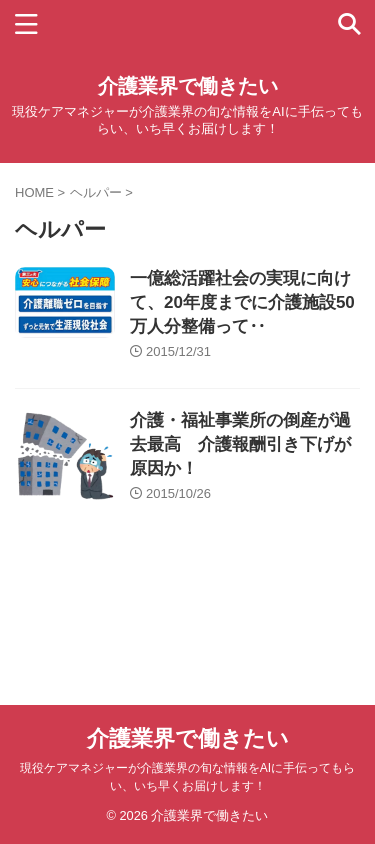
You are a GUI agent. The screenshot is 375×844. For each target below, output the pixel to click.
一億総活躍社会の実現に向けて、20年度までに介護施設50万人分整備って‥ (242, 302)
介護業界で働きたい (188, 86)
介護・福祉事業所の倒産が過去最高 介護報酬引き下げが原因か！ (240, 444)
